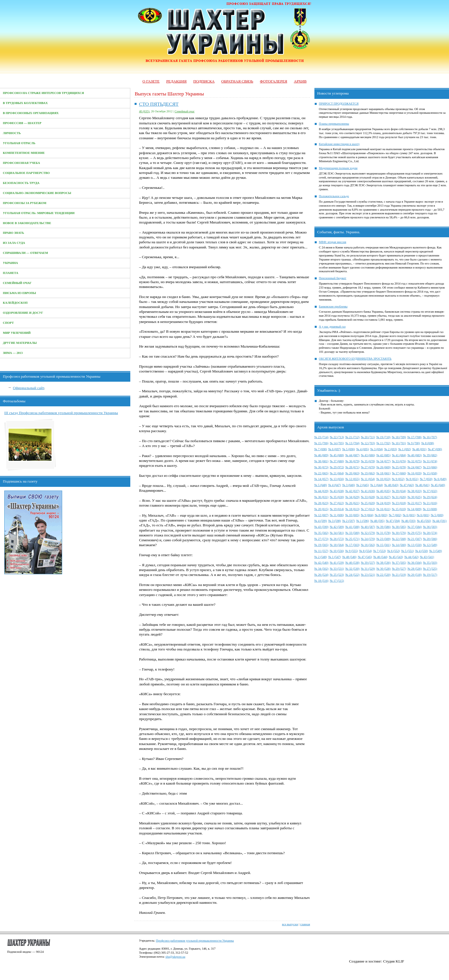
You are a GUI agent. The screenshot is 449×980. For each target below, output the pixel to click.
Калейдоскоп (15, 303)
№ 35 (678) (368, 461)
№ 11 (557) (321, 551)
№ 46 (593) (408, 521)
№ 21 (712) (352, 437)
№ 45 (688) (337, 455)
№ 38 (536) (384, 563)
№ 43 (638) (337, 491)
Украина (10, 263)
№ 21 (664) (337, 473)
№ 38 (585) (399, 527)
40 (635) (144, 111)
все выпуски (290, 924)
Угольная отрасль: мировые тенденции (39, 213)
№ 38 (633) (414, 491)
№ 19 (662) (368, 473)
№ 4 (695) (363, 449)
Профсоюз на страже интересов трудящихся (43, 93)
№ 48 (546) (349, 557)
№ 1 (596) (363, 521)
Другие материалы (20, 343)
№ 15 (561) (384, 545)
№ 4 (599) (321, 521)
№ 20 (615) (321, 509)
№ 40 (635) (384, 491)
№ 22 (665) (321, 473)
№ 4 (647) (334, 485)
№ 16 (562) (368, 545)
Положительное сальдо (334, 196)
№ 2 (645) (363, 485)
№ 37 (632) (430, 491)
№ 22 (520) (384, 575)
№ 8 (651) (412, 479)
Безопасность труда (21, 183)
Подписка (204, 81)
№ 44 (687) (352, 455)
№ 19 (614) (337, 509)
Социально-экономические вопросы (37, 193)
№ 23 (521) (368, 575)
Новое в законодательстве (27, 223)
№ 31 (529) (368, 569)
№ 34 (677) (384, 461)
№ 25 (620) (368, 503)
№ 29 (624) (430, 497)
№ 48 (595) (377, 521)
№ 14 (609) (414, 509)
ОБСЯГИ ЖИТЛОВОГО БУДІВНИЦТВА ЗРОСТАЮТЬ (355, 359)
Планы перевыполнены (334, 124)
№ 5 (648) (321, 485)
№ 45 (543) (396, 557)
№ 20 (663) (352, 473)
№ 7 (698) (321, 449)
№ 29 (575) (414, 533)
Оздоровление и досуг (23, 313)
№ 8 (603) (381, 515)
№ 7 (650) (426, 479)
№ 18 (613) (352, 509)
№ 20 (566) (430, 539)
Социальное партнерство (26, 173)
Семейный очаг (17, 283)
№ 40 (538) (352, 563)
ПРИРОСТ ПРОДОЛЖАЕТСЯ (339, 104)
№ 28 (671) (352, 467)
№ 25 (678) (399, 467)
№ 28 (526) (414, 569)
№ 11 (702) (384, 443)
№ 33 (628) (368, 497)
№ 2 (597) (348, 521)
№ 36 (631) (321, 497)
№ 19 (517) (430, 575)
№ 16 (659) (414, 473)
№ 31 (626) (399, 497)
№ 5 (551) (407, 551)
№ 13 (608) (430, 509)
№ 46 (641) (423, 485)
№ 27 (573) (321, 539)
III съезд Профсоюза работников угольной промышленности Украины (61, 413)
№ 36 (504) (414, 563)
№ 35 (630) (337, 497)
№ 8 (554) (366, 551)
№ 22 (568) (399, 539)
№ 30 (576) (399, 533)
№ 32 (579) (368, 533)
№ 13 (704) (352, 443)
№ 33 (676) (399, 461)
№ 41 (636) (368, 491)
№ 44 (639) (321, 491)
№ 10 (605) (352, 515)
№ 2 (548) (321, 557)
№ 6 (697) (334, 449)
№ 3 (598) (334, 521)
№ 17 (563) (352, 545)
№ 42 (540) (321, 563)
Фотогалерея (274, 81)
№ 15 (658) (430, 473)
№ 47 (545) (365, 557)
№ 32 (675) (414, 461)
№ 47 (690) (435, 449)
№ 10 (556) (337, 551)
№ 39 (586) (384, 527)
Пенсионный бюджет (333, 278)
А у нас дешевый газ (332, 327)
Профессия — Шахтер (22, 123)
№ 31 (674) (430, 461)
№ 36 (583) (430, 527)
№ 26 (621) (352, 503)
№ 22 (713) (337, 437)
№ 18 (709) (399, 437)
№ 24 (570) (368, 539)
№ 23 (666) (430, 467)
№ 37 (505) (399, 563)
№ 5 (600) (437, 515)
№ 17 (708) (414, 437)
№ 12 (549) (430, 545)
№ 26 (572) (337, 539)
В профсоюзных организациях (31, 113)
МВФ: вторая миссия (333, 242)
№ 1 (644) (377, 485)
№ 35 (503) (430, 563)
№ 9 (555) (352, 551)
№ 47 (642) (407, 485)
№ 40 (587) (368, 527)
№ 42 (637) (352, 491)
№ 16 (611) (384, 509)
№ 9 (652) (398, 479)
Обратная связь (237, 81)
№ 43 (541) (427, 557)
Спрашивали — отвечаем (25, 253)
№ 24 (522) (352, 575)
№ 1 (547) (334, 557)
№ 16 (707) (430, 437)
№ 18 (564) (337, 545)
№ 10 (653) (383, 479)
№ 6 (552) (393, 551)
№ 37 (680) (337, 461)
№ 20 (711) (368, 437)
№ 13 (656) (337, 479)
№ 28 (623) (321, 503)
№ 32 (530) (352, 569)
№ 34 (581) (337, 533)
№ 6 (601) (409, 515)
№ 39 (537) (368, 563)
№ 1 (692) (405, 449)
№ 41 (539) (337, 563)
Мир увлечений (17, 333)
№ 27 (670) (368, 467)
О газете (151, 81)
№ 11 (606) (337, 515)
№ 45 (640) (438, 485)
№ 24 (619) (384, 503)
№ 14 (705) (337, 443)
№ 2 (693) (391, 449)
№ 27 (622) (337, 503)
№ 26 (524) (321, 575)
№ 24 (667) (414, 467)
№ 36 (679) (352, 461)
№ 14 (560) (399, 545)
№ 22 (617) (414, 503)
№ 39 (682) (430, 455)
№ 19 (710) (383, 437)
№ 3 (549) (436, 551)
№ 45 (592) (424, 521)
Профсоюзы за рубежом (25, 203)
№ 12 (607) (321, 515)
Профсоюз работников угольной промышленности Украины (195, 941)
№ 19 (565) (321, 545)
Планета (11, 273)
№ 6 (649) (440, 479)
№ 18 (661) (384, 473)
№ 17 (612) (368, 509)
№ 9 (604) (367, 515)
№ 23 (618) (399, 503)
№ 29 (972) (337, 467)
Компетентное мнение (24, 153)
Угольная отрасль (19, 143)
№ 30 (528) (384, 569)
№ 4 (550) (422, 551)
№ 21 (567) (414, 539)
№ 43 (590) (321, 527)
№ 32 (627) (384, 497)
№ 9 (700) (414, 443)
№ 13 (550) (414, 545)
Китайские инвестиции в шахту (339, 144)
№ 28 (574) (430, 533)
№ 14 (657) (321, 479)
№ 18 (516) (321, 581)
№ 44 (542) (411, 557)
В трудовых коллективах (25, 103)
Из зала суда (14, 243)
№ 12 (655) (352, 479)
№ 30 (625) (414, 497)
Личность (12, 133)
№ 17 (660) (399, 473)
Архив (300, 81)
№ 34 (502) (321, 569)
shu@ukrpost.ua (175, 957)
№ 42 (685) (384, 455)
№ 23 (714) (321, 437)
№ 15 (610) (399, 509)
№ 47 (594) (393, 521)
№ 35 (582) (321, 533)
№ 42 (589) (337, 527)
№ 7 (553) (379, 551)
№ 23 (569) (384, 539)
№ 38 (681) (321, 461)
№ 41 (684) (399, 455)
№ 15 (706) (321, 443)
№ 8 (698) (428, 443)
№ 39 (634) (399, 491)
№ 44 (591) (439, 521)
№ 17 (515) (337, 581)
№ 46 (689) (321, 455)
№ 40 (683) (414, 455)
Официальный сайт (28, 388)
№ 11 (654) (368, 479)
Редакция (176, 81)
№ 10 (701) (399, 443)
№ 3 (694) (377, 449)
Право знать (13, 233)
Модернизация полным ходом (338, 168)
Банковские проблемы (333, 306)
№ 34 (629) (352, 497)
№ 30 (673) (321, 467)
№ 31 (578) (384, 533)
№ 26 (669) (384, 467)
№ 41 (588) (352, 527)
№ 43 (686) (368, 455)
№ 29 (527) (399, 569)
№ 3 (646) (348, 485)
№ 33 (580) (352, 533)
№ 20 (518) (414, 575)
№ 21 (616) (430, 503)
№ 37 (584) (414, 527)
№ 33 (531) (337, 569)
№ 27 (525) (430, 569)
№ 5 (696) (348, 449)
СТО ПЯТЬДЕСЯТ (159, 104)
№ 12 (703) (368, 443)
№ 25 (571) (352, 539)
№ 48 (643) (391, 485)
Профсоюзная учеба (21, 163)
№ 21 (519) (399, 575)
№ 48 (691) (419, 449)
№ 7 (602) (395, 515)
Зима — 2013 (13, 353)
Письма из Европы (19, 293)
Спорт (8, 323)
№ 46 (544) (380, 557)
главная (305, 924)
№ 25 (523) (337, 575)
